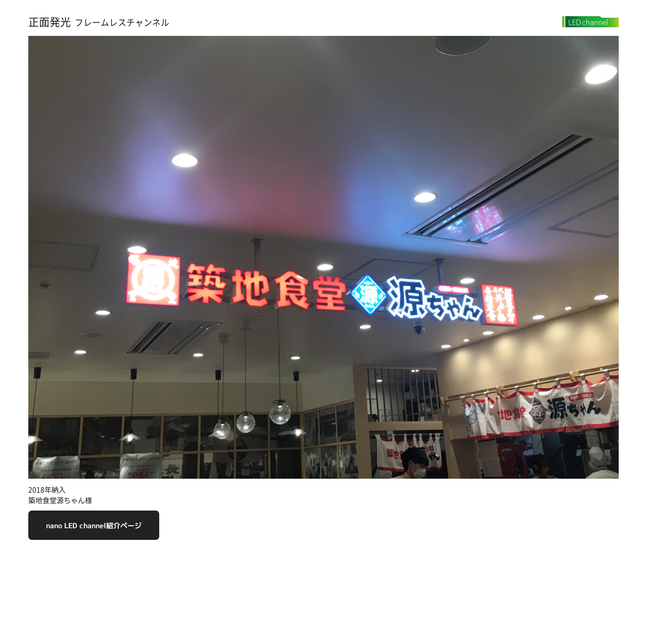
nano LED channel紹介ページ (94, 525)
